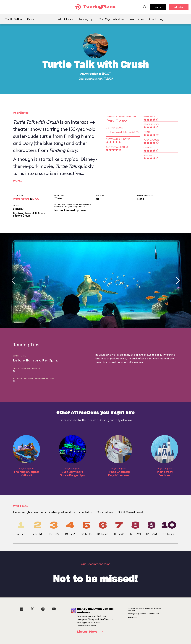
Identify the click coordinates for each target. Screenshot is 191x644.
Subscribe (179, 7)
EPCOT (106, 74)
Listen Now (91, 632)
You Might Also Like (112, 19)
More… (18, 181)
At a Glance (66, 19)
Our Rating (156, 19)
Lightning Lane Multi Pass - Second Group (29, 214)
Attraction (91, 74)
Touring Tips (86, 19)
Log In (158, 7)
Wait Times (137, 19)
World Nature (21, 199)
